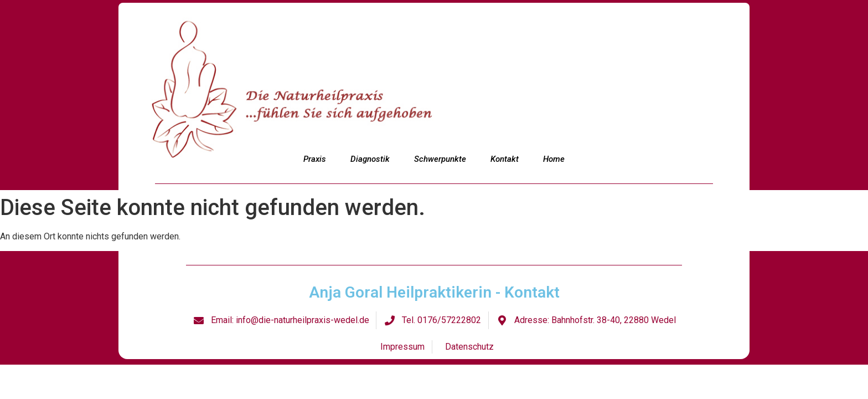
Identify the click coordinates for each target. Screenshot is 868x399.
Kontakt (505, 159)
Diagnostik (370, 159)
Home (554, 159)
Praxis (315, 159)
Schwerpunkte (440, 159)
